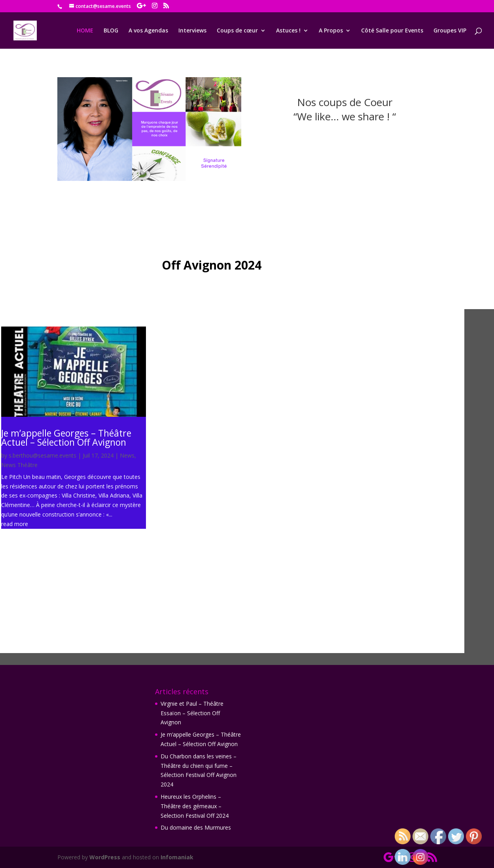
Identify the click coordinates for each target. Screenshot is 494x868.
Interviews (192, 31)
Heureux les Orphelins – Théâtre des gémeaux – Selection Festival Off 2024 (195, 806)
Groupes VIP (450, 31)
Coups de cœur (237, 31)
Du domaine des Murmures (196, 827)
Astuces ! (288, 31)
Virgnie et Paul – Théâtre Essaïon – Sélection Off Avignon (232, 523)
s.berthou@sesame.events (43, 455)
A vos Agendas (148, 31)
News (127, 455)
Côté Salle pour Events (392, 31)
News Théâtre (19, 465)
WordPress (105, 857)
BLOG (111, 31)
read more (15, 524)
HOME (85, 31)
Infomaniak (177, 857)
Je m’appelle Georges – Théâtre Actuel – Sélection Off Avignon (66, 438)
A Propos (331, 31)
